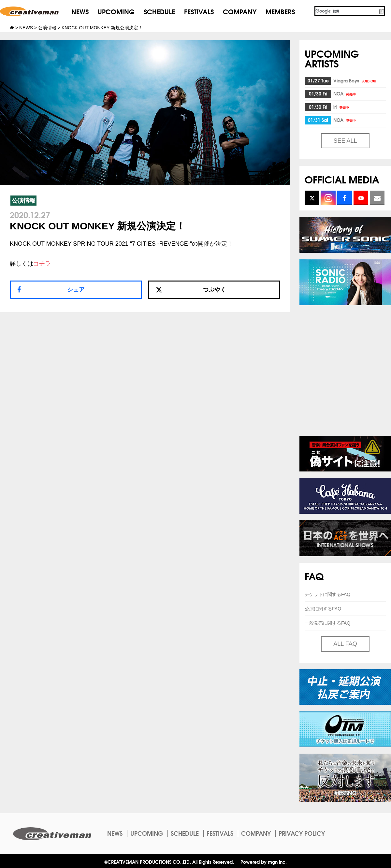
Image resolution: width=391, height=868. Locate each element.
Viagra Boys (355, 80)
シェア (76, 290)
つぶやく (191, 290)
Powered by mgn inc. (264, 862)
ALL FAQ (345, 644)
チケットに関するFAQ (327, 594)
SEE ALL (345, 141)
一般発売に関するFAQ (327, 623)
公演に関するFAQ (323, 609)
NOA (345, 94)
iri (342, 107)
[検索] (346, 11)
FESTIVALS (199, 11)
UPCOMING (116, 11)
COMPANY (240, 11)
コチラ (42, 264)
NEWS (80, 11)
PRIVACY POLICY (302, 833)
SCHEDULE (159, 11)
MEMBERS (280, 11)
